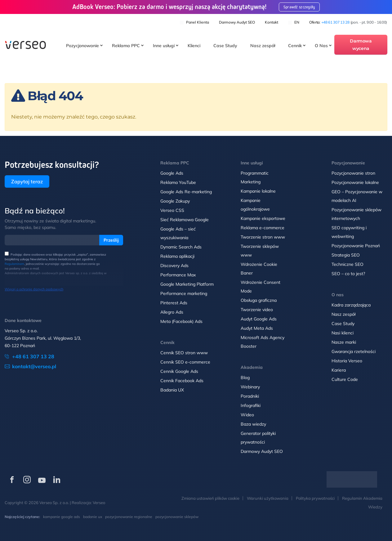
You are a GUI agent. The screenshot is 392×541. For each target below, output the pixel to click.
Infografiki (251, 405)
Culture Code (345, 379)
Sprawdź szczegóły (301, 7)
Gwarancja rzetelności (354, 351)
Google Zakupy (175, 201)
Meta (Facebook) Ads (181, 321)
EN (294, 22)
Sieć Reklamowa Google (185, 220)
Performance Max (178, 275)
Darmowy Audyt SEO (237, 22)
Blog (245, 378)
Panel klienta (194, 22)
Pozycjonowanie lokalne (355, 182)
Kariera (339, 370)
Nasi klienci (343, 333)
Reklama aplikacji (177, 256)
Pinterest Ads (174, 303)
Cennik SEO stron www (184, 353)
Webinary (250, 387)
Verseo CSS (172, 210)
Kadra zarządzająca (351, 305)
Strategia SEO (346, 255)
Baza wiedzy (253, 424)
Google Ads (172, 173)
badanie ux (93, 517)
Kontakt (272, 22)
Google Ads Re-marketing (186, 192)
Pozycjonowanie (82, 46)
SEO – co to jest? (348, 274)
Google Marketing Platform (187, 284)
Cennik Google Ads (179, 371)
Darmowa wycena (361, 45)
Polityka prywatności (315, 498)
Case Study (225, 46)
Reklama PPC (126, 46)
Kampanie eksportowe (263, 218)
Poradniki (250, 396)
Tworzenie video (257, 310)
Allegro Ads (172, 312)
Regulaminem (14, 264)
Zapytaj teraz (27, 181)
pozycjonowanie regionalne (129, 517)
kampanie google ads (62, 517)
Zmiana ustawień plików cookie (210, 498)
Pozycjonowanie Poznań (356, 246)
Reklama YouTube (178, 182)
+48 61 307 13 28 (335, 22)
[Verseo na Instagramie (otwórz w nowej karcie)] (27, 480)
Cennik (295, 46)
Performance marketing (184, 293)
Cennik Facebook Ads (182, 381)
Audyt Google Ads (259, 319)
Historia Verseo (347, 361)
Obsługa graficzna (259, 300)
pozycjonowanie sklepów (177, 517)
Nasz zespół (263, 46)
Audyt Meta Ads (257, 328)
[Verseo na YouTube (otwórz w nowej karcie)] (42, 480)
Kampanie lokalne (258, 191)
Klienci (194, 46)
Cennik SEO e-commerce (185, 362)
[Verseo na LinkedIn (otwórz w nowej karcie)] (57, 480)
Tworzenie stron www (263, 237)
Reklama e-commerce (263, 228)
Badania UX (172, 390)
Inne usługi (164, 46)
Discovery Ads (174, 266)
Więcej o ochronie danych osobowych (34, 289)
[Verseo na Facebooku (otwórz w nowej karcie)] (12, 480)
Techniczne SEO (347, 264)
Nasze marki (344, 342)
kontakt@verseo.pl (34, 366)
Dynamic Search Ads (181, 247)
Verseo (99, 503)
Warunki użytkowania (268, 498)
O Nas (321, 46)
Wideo (247, 415)
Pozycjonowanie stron (353, 173)
